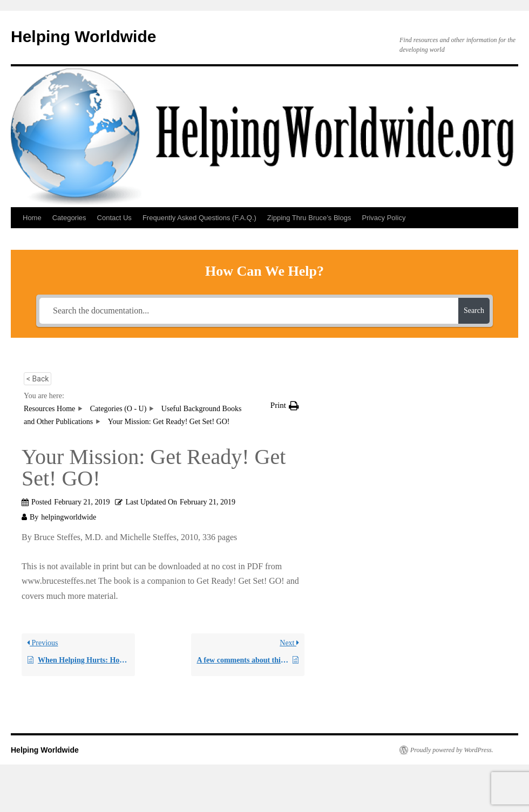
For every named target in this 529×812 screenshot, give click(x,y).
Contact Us (114, 218)
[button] (285, 405)
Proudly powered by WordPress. (452, 750)
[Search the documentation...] (249, 311)
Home (32, 218)
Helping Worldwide (83, 36)
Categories (69, 218)
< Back (38, 379)
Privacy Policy (384, 218)
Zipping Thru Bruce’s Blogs (309, 218)
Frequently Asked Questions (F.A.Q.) (199, 218)
